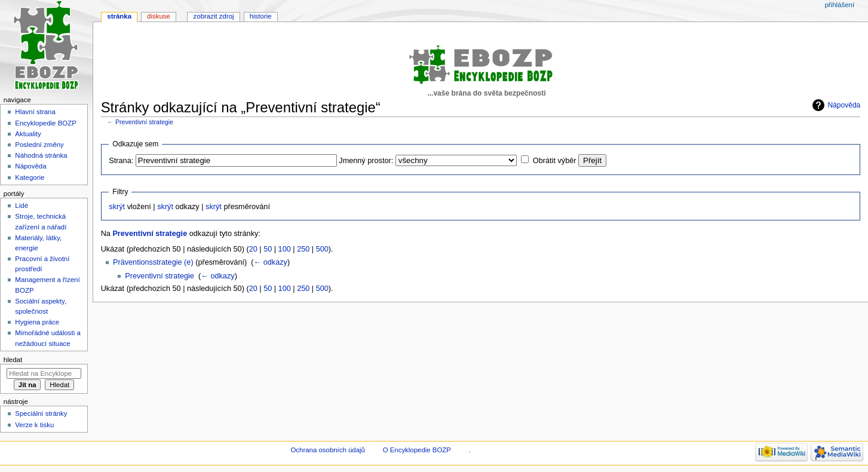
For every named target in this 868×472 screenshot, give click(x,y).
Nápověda (844, 105)
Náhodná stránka (41, 155)
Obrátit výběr (555, 161)
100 (285, 249)
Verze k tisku (34, 425)
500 (322, 249)
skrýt (117, 207)
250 (303, 249)
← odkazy (270, 262)
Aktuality (28, 134)
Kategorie (30, 177)
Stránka (119, 16)
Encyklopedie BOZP (46, 123)
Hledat (13, 360)
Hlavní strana (35, 112)
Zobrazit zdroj (214, 16)
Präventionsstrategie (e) (153, 262)
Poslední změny (39, 145)
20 (253, 249)
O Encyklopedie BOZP (417, 450)
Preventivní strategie (144, 122)
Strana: (121, 161)
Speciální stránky (41, 413)
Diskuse (159, 16)
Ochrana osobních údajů (327, 450)
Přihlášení (839, 5)
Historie (261, 16)
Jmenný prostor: (366, 161)
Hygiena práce (37, 322)
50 (268, 249)
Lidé (22, 206)
